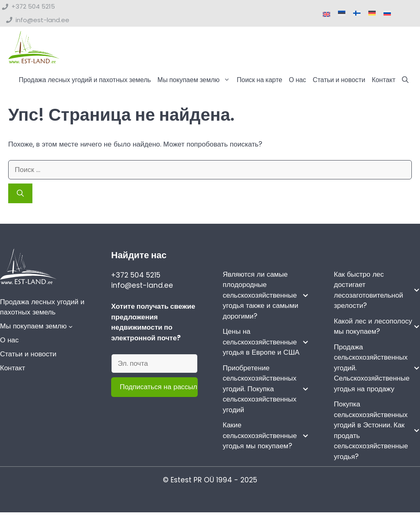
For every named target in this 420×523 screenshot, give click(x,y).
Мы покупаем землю (195, 80)
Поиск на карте (259, 80)
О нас (297, 80)
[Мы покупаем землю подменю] (71, 327)
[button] (405, 80)
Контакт (383, 80)
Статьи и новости (339, 80)
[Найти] (20, 194)
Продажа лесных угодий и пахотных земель (85, 80)
